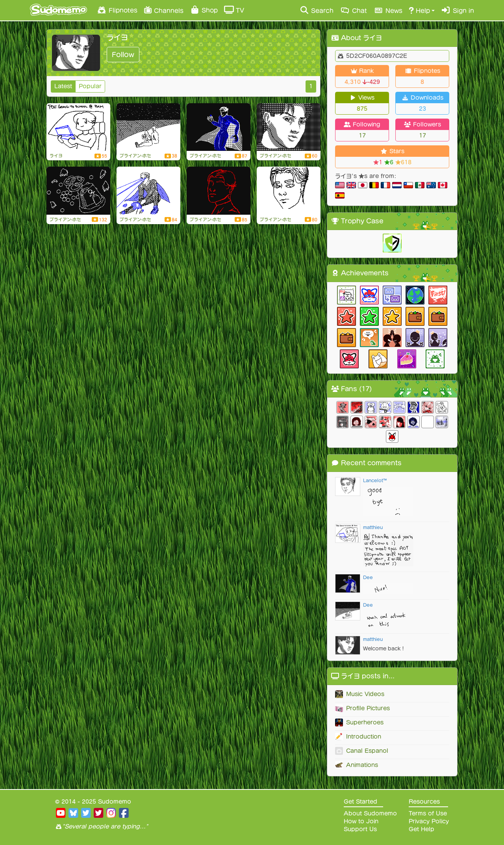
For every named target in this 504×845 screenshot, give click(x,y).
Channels (164, 10)
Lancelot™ (375, 480)
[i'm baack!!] (289, 127)
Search (316, 10)
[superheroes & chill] (148, 191)
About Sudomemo (370, 813)
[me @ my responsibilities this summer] (78, 191)
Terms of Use (428, 813)
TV (234, 10)
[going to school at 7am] (78, 127)
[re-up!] (219, 127)
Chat (353, 10)
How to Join (361, 821)
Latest (63, 86)
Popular (90, 86)
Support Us (360, 829)
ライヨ (56, 156)
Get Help (422, 829)
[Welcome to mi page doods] (289, 191)
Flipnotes (117, 10)
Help (419, 10)
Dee (368, 577)
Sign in (458, 10)
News (388, 10)
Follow (123, 55)
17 (362, 136)
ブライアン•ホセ (135, 156)
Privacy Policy (429, 821)
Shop (204, 10)
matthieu (373, 527)
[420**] (148, 127)
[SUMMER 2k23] (219, 191)
